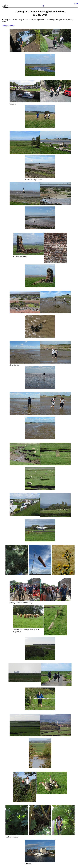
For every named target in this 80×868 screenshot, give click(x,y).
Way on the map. (9, 26)
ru (75, 3)
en (77, 3)
